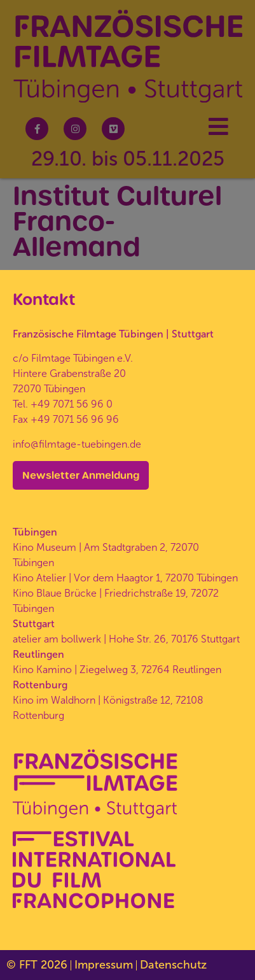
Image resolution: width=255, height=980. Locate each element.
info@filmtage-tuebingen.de (77, 444)
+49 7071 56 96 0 (72, 404)
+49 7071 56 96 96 (75, 419)
